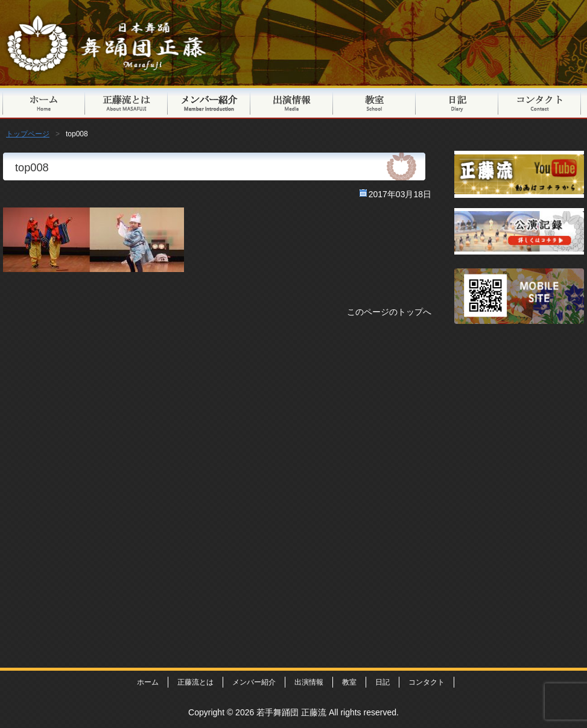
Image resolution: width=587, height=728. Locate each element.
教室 (374, 102)
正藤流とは (126, 102)
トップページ (44, 102)
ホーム (148, 682)
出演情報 (292, 102)
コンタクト (540, 102)
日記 (457, 102)
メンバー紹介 (209, 102)
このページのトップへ (389, 312)
